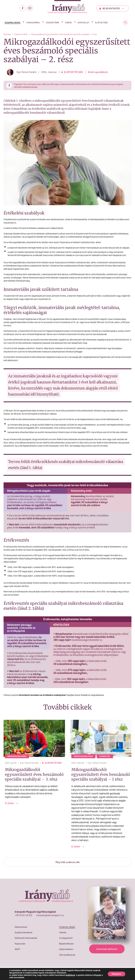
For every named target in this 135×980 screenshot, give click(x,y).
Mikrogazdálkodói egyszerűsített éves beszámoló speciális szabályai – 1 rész (101, 774)
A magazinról (33, 22)
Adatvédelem (66, 949)
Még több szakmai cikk (67, 862)
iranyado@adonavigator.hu (50, 915)
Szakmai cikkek (13, 22)
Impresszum (21, 927)
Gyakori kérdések (24, 932)
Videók (68, 22)
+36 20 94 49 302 (24, 915)
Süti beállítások (67, 955)
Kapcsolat (83, 22)
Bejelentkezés (67, 944)
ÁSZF (17, 949)
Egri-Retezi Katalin (29, 763)
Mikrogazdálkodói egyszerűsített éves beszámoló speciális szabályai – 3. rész (34, 774)
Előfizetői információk (26, 938)
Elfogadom (117, 974)
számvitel (105, 756)
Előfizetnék (102, 22)
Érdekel (11, 803)
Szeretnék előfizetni (107, 949)
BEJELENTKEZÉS (113, 8)
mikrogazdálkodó (17, 756)
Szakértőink (53, 22)
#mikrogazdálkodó (98, 72)
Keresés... (125, 23)
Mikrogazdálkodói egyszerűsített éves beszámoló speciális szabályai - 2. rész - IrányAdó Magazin (67, 8)
